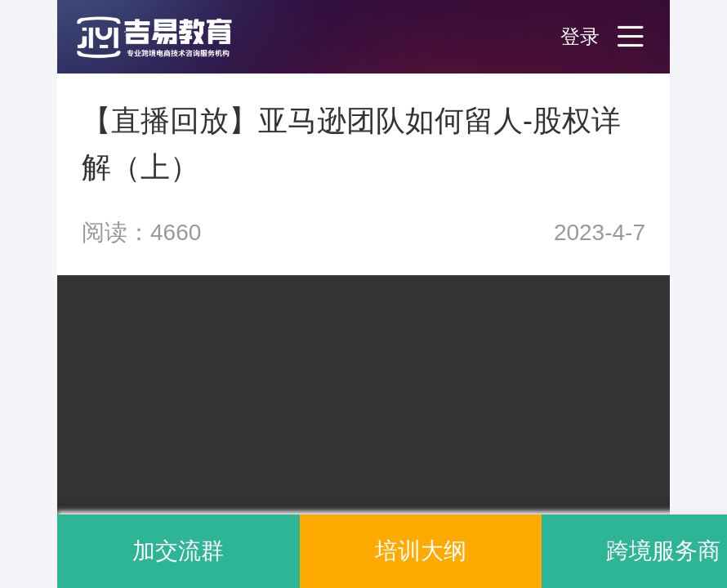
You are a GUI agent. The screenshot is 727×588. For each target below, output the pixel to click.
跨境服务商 (663, 551)
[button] (172, 37)
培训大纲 (421, 551)
